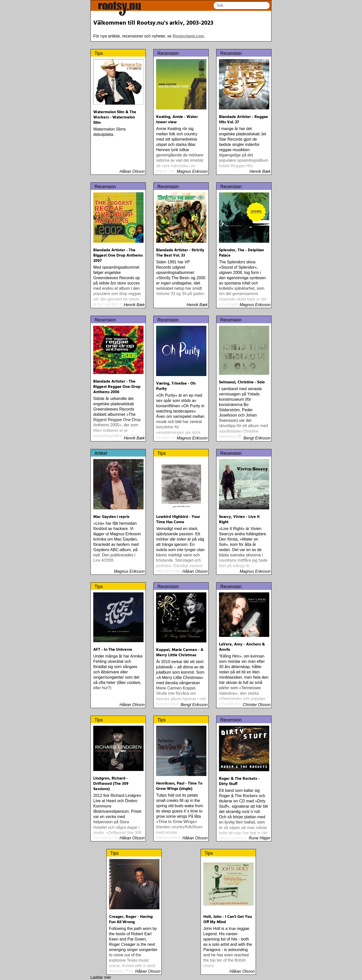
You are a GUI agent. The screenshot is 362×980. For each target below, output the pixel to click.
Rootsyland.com (188, 36)
